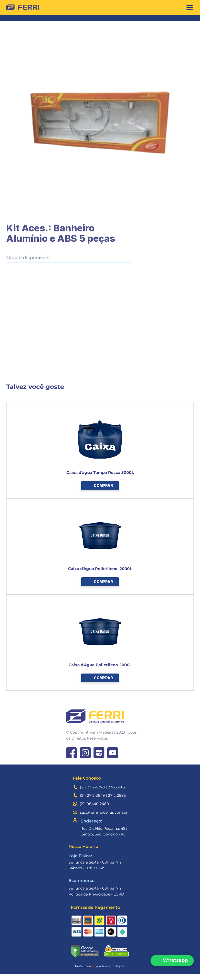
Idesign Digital (113, 966)
